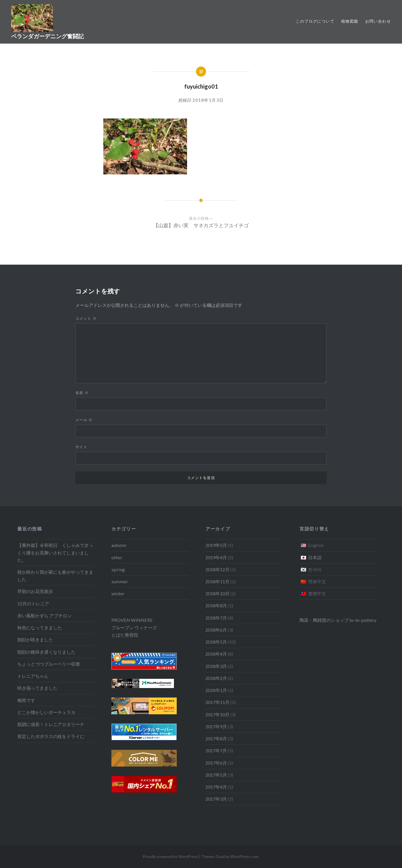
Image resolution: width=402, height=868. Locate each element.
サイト (81, 447)
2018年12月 (217, 569)
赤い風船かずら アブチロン (45, 616)
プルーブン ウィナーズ (134, 628)
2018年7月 (216, 618)
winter (118, 593)
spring (118, 569)
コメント (86, 318)
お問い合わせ (378, 21)
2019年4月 (216, 557)
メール (84, 420)
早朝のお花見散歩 (35, 591)
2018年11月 (217, 581)
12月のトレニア (33, 603)
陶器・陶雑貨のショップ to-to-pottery (338, 620)
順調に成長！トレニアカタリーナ (51, 724)
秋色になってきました (40, 628)
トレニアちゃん (33, 676)
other (117, 557)
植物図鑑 (350, 21)
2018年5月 (216, 642)
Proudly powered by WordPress (170, 856)
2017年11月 (217, 702)
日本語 (315, 557)
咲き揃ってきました (37, 688)
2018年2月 (216, 678)
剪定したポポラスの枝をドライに (51, 736)
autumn (119, 545)
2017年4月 (216, 787)
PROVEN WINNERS (132, 620)
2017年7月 (216, 750)
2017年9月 (216, 726)
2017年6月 (216, 763)
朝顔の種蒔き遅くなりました (46, 652)
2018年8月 (216, 605)
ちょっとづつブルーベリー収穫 (49, 664)
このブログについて (315, 21)
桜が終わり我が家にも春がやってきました (55, 576)
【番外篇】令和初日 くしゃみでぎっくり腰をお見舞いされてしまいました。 (55, 552)
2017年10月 (217, 714)
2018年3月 (216, 666)
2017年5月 (216, 775)
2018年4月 (216, 654)
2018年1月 (216, 690)
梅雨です (26, 700)
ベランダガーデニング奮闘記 (47, 36)
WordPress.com (245, 856)
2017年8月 (216, 738)
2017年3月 (216, 799)
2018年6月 (216, 630)
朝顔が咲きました (35, 640)
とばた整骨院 (125, 635)
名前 (82, 393)
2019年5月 (216, 545)
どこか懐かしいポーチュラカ (46, 712)
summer (120, 581)
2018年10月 (217, 593)
